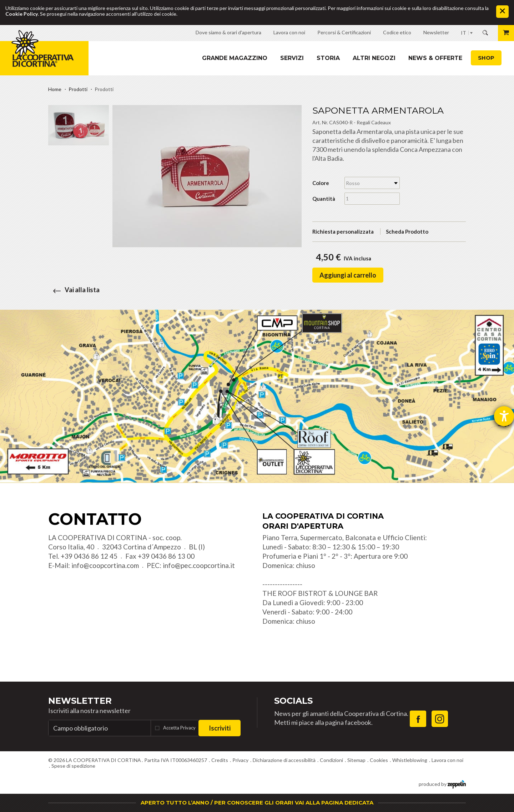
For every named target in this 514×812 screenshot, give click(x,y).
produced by (442, 784)
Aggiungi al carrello (348, 275)
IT (463, 33)
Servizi (292, 58)
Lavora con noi (447, 760)
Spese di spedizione (73, 766)
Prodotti (78, 89)
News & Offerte (435, 58)
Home (55, 89)
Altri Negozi (374, 58)
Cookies (379, 760)
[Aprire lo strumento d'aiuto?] (504, 416)
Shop (486, 58)
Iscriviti (220, 728)
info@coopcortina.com (105, 565)
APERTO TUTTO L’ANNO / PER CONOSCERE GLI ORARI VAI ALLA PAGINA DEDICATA (257, 803)
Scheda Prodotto (407, 231)
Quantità (324, 199)
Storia (328, 58)
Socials (293, 701)
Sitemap (356, 760)
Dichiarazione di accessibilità (284, 760)
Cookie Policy (22, 14)
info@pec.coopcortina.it (199, 565)
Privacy (240, 760)
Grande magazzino (235, 58)
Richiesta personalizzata (343, 231)
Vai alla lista (74, 290)
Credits (220, 760)
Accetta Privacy (179, 728)
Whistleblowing (410, 760)
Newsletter (80, 701)
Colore (321, 183)
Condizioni (331, 760)
